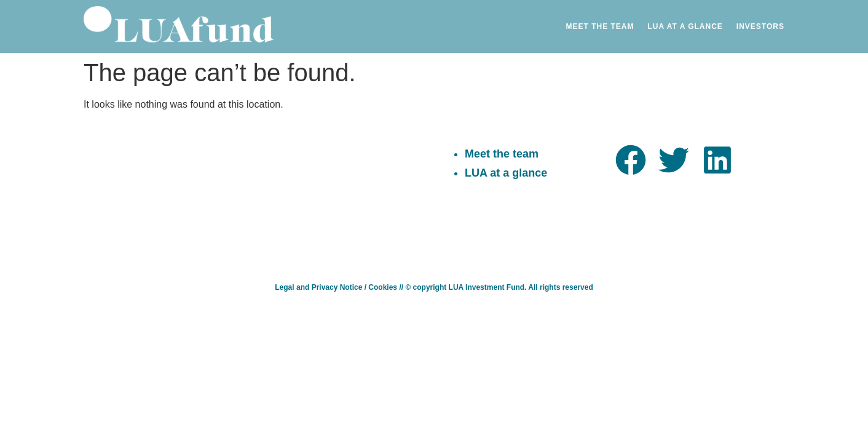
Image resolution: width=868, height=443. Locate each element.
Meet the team (502, 154)
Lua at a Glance (685, 26)
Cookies (383, 287)
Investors (760, 26)
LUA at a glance (506, 173)
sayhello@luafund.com (338, 151)
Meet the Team (600, 26)
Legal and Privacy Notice (318, 287)
